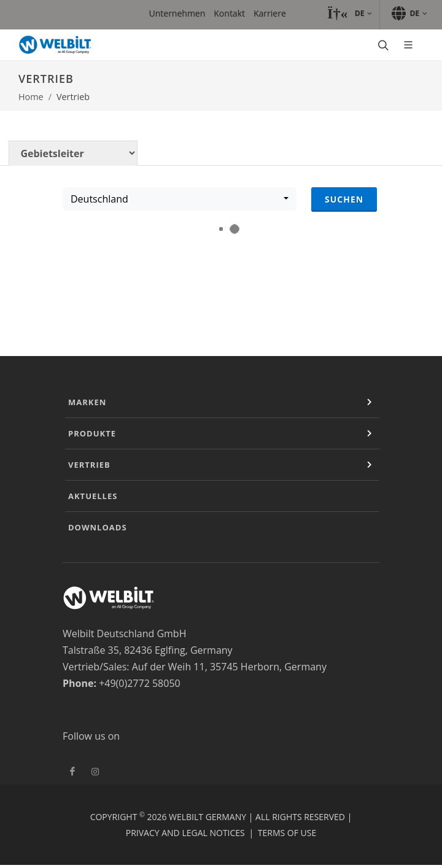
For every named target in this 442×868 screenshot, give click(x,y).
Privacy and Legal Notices (185, 833)
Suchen (344, 199)
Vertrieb (89, 465)
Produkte (92, 433)
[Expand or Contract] (370, 402)
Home (31, 97)
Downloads (98, 527)
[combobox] (180, 199)
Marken (87, 402)
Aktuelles (93, 496)
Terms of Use (287, 833)
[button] (350, 14)
